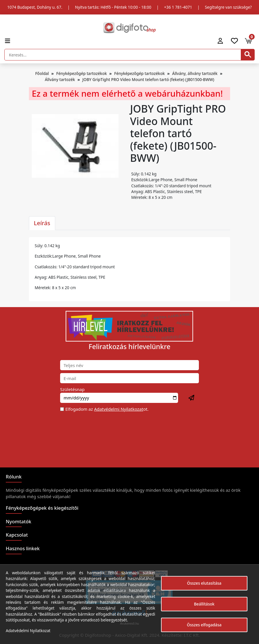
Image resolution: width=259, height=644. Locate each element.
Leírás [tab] (42, 223)
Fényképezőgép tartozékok (81, 73)
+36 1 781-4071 (178, 7)
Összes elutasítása (204, 583)
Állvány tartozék (60, 79)
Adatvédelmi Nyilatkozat (119, 409)
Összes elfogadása (204, 625)
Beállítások (204, 604)
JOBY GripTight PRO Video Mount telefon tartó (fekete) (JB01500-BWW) (148, 79)
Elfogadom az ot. (107, 409)
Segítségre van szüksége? (228, 7)
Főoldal (42, 73)
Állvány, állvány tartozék (195, 73)
